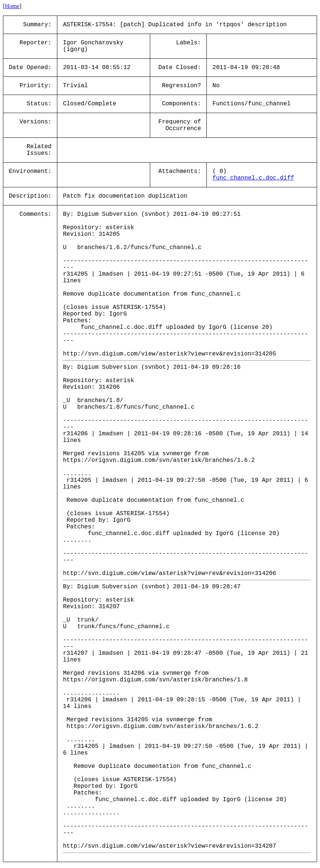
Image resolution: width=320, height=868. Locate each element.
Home (12, 6)
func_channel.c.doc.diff (253, 178)
